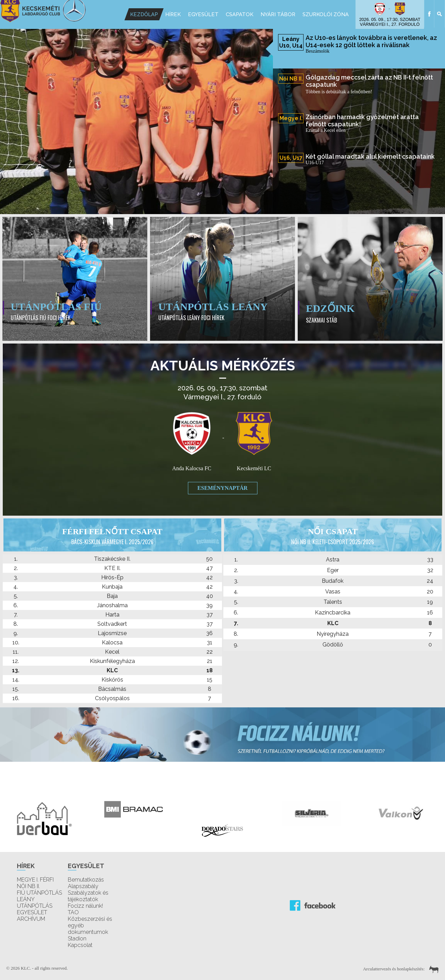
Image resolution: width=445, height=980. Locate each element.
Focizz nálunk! (85, 906)
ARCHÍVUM (31, 919)
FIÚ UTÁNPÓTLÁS (39, 893)
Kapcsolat (80, 945)
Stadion (77, 939)
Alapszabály (83, 886)
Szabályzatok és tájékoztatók (88, 896)
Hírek (173, 14)
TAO (73, 912)
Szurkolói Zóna (326, 14)
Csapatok (240, 14)
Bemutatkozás (86, 880)
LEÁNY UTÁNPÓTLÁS (35, 903)
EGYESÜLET (32, 912)
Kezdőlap (144, 14)
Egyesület (203, 14)
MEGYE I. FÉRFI (35, 880)
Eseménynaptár (223, 488)
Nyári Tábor (278, 14)
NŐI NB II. (28, 886)
